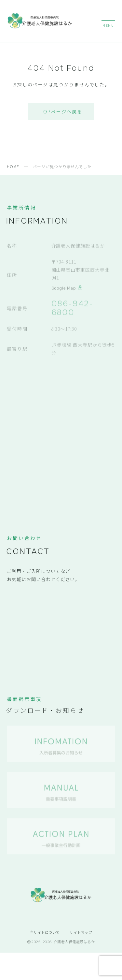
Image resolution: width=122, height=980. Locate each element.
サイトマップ (81, 932)
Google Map (67, 288)
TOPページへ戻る (61, 111)
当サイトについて (45, 932)
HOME (13, 166)
